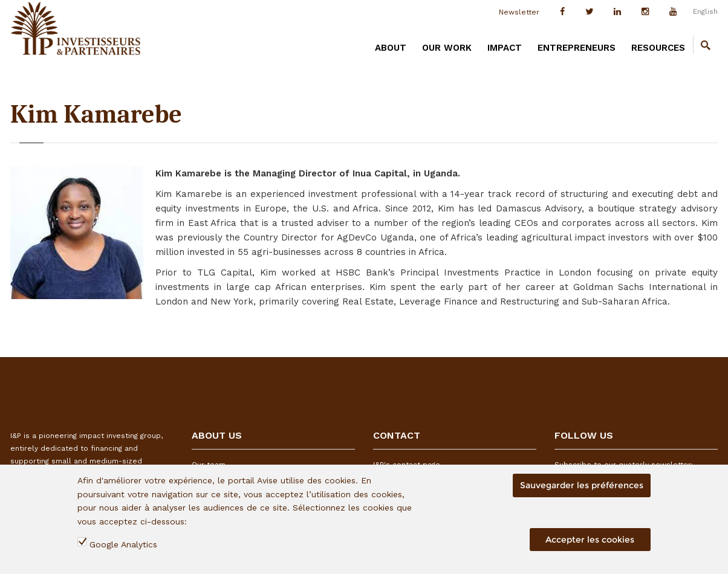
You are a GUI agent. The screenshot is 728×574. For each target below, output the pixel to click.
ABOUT (391, 48)
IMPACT (505, 48)
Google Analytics (123, 544)
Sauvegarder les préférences (582, 485)
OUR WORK (447, 48)
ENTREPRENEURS (577, 48)
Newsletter (519, 12)
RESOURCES (658, 48)
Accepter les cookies (590, 540)
